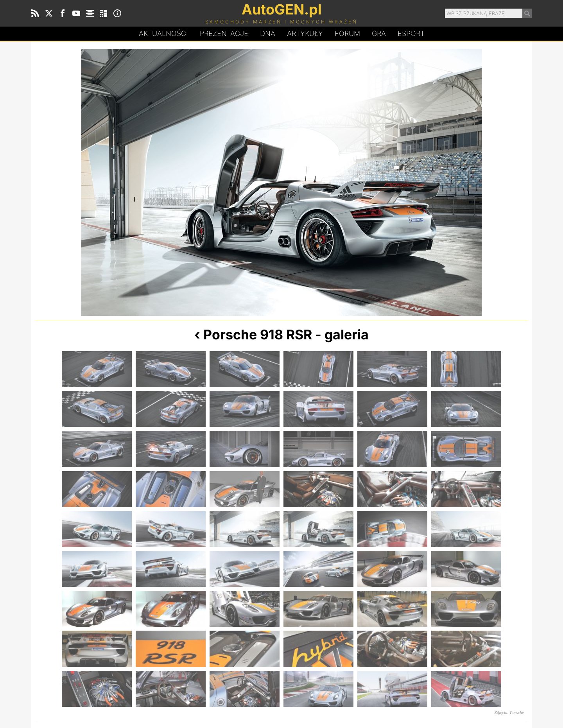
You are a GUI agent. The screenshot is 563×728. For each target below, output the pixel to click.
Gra (379, 33)
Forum (347, 33)
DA (268, 34)
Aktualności (163, 33)
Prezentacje (224, 33)
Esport (411, 33)
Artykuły (305, 33)
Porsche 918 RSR (258, 334)
